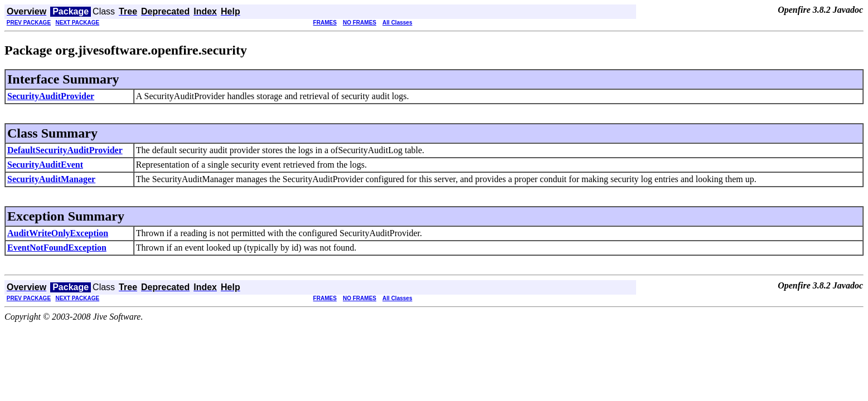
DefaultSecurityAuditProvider (65, 150)
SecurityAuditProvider (51, 96)
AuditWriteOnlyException (58, 233)
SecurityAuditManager (51, 179)
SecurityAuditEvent (45, 165)
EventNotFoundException (57, 248)
